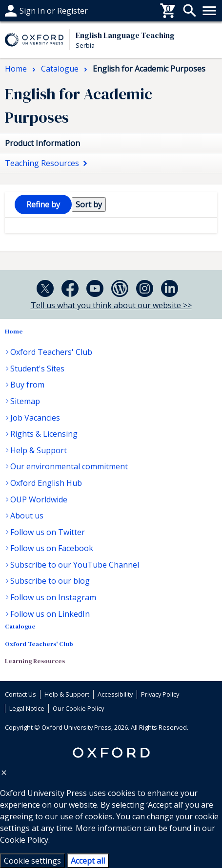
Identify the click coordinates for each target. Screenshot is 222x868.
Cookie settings (32, 861)
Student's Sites (37, 369)
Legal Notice (27, 708)
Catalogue (20, 626)
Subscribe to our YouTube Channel (75, 565)
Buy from (27, 385)
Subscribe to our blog (50, 581)
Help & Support (39, 450)
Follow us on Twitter (48, 532)
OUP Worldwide (39, 499)
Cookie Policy (24, 840)
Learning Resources (35, 661)
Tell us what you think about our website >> (111, 305)
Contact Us (20, 694)
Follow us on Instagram (53, 597)
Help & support (33, 11)
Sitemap (25, 401)
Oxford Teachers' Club (51, 352)
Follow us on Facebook (52, 548)
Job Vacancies (35, 418)
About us (27, 516)
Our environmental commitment (69, 466)
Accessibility (115, 694)
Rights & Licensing (44, 434)
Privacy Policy (160, 694)
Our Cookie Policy (78, 708)
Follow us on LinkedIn (50, 614)
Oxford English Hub (46, 483)
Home (14, 331)
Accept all (88, 861)
